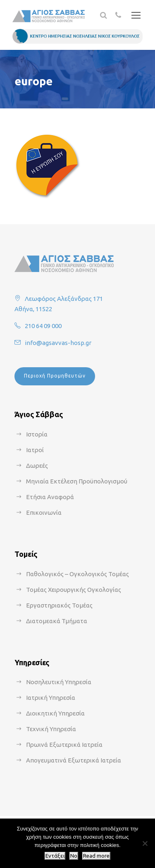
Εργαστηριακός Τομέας (59, 605)
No (74, 856)
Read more (96, 856)
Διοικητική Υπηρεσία (55, 713)
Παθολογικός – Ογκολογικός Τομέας (77, 574)
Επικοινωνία (44, 513)
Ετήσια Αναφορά (50, 497)
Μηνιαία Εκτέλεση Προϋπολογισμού (77, 481)
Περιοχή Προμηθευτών (55, 376)
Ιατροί (35, 450)
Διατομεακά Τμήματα (57, 621)
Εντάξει (55, 856)
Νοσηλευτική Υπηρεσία (59, 682)
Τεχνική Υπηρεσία (51, 729)
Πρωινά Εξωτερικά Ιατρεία (64, 745)
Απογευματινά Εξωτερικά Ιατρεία (74, 760)
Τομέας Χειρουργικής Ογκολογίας (74, 590)
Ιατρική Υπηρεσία (51, 698)
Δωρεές (37, 466)
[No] (145, 843)
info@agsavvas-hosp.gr (58, 343)
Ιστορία (37, 434)
